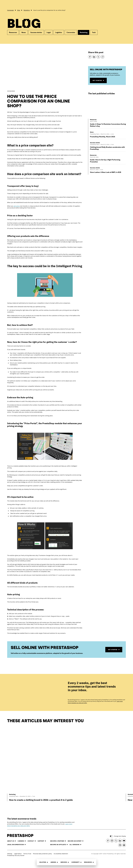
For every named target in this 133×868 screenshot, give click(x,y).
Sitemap (10, 854)
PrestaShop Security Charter (16, 855)
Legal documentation (16, 845)
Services (65, 862)
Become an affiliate (59, 845)
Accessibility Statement (61, 854)
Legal (49, 32)
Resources (89, 862)
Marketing (84, 32)
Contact (32, 841)
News (24, 32)
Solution (44, 862)
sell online (17, 206)
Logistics (59, 32)
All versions (75, 845)
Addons (54, 862)
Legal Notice (18, 854)
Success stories (36, 32)
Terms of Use (27, 854)
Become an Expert (76, 841)
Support (42, 841)
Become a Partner (58, 841)
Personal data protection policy (42, 854)
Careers (22, 841)
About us (12, 841)
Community (76, 862)
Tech (94, 32)
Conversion (71, 32)
